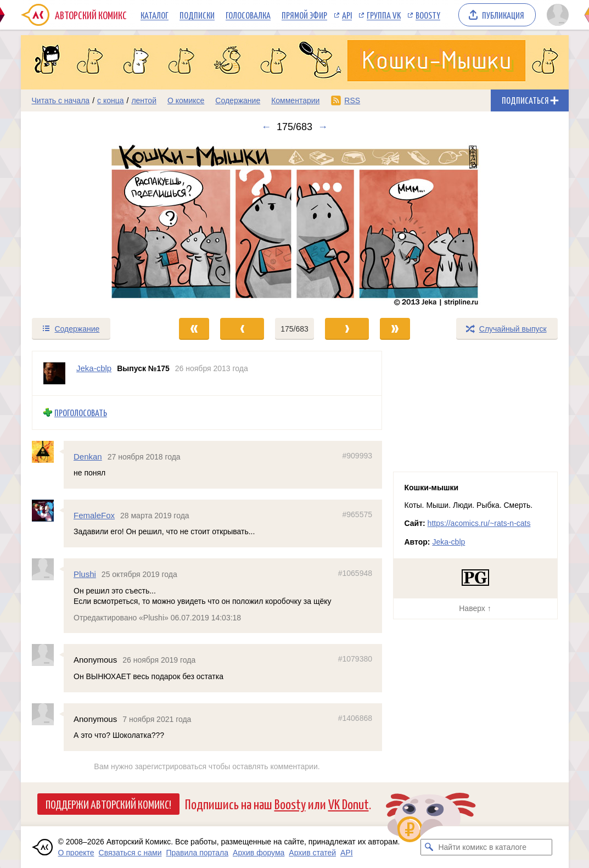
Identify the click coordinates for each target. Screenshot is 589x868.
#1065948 (355, 574)
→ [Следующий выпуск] (323, 127)
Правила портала (197, 853)
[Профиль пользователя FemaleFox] (48, 511)
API (347, 15)
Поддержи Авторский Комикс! (108, 804)
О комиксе (186, 100)
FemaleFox (94, 515)
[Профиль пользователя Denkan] (48, 452)
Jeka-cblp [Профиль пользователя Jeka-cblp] (94, 368)
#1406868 (355, 718)
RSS (352, 100)
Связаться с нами (130, 853)
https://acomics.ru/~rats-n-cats (479, 523)
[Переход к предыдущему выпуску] (89, 225)
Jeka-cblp (448, 542)
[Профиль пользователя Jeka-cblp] (54, 373)
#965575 (357, 514)
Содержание (238, 100)
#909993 (357, 456)
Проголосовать (81, 413)
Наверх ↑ (475, 608)
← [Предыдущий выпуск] (266, 127)
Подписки (197, 15)
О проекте (76, 853)
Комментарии (295, 100)
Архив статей (312, 853)
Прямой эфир (304, 15)
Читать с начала (61, 100)
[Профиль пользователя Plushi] (48, 570)
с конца (111, 100)
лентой (144, 100)
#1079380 (355, 659)
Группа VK (384, 15)
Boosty (428, 15)
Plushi (85, 575)
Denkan (88, 457)
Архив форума (259, 853)
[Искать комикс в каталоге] (429, 847)
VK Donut (349, 803)
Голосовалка (248, 15)
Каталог (155, 15)
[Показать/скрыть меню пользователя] (556, 15)
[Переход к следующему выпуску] (295, 225)
